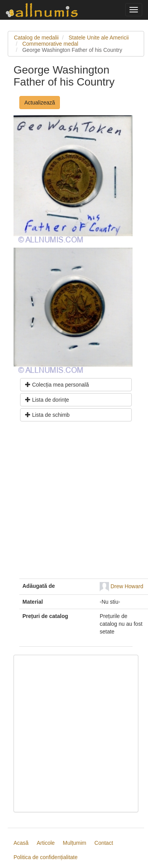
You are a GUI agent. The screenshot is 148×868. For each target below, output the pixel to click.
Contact (104, 843)
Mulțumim (75, 843)
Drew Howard (127, 586)
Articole (46, 843)
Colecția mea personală (57, 385)
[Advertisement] (72, 503)
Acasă (21, 843)
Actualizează (40, 103)
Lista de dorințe (47, 400)
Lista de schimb (47, 415)
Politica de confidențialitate (46, 857)
